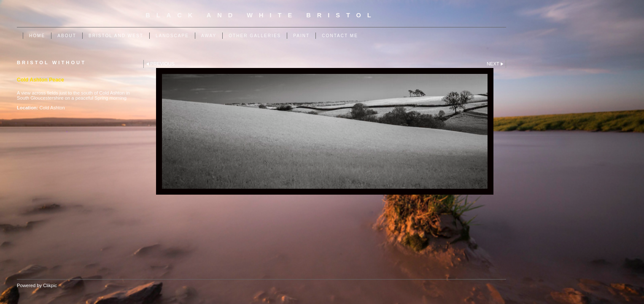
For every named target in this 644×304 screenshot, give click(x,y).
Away (209, 36)
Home (37, 36)
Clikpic (50, 285)
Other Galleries (255, 36)
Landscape (172, 36)
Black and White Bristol (261, 15)
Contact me (340, 36)
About (67, 36)
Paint (301, 36)
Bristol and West (116, 36)
